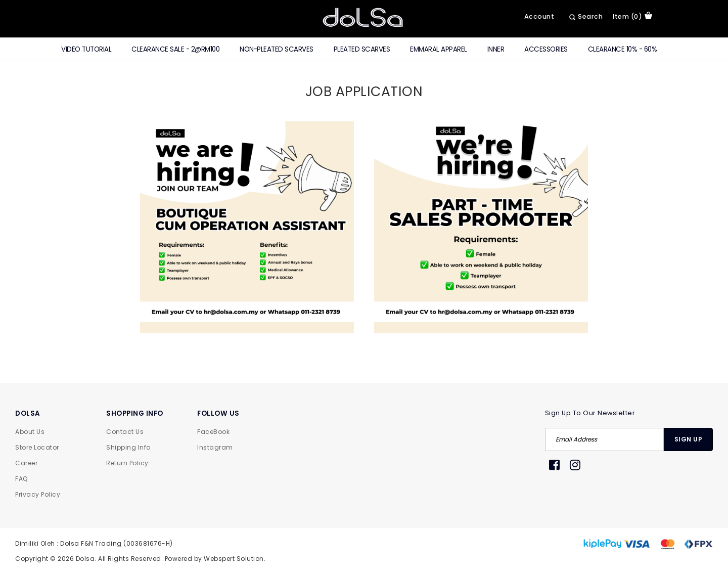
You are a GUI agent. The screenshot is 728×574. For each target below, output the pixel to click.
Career (26, 463)
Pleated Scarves (362, 49)
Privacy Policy (38, 494)
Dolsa (85, 559)
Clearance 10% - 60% (623, 49)
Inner (496, 49)
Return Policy (127, 463)
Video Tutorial (86, 49)
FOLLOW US (218, 413)
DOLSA (28, 413)
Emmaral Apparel (439, 49)
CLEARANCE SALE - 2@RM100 (175, 49)
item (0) (632, 16)
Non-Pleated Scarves (277, 49)
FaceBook (213, 432)
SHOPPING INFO (135, 413)
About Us (30, 432)
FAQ (21, 479)
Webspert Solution (234, 559)
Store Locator (37, 447)
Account (539, 16)
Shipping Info (128, 447)
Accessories (546, 49)
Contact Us (125, 432)
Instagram (215, 447)
